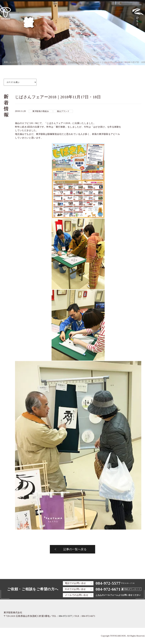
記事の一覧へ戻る (75, 549)
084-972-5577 (108, 583)
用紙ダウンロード (132, 589)
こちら (99, 595)
